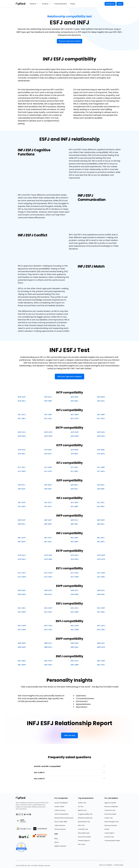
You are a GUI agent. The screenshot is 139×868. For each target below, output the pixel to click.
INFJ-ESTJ (48, 538)
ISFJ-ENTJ (48, 506)
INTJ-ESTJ (22, 415)
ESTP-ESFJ (75, 555)
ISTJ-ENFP (101, 467)
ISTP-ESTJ (48, 454)
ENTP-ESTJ (22, 432)
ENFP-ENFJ (75, 647)
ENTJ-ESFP (22, 630)
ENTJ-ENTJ (48, 626)
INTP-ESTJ (48, 397)
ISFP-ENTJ (75, 485)
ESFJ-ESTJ (75, 608)
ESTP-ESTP (101, 559)
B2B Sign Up (110, 4)
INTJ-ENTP (75, 415)
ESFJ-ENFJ (101, 612)
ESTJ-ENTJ (48, 577)
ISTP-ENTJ (101, 454)
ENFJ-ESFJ (101, 665)
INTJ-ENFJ (22, 419)
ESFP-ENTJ (48, 594)
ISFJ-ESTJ (48, 503)
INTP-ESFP (74, 397)
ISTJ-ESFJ (75, 467)
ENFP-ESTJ (48, 643)
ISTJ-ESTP (48, 471)
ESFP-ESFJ (101, 590)
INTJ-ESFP (48, 415)
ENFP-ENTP (22, 647)
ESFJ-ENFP (75, 612)
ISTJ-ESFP (48, 467)
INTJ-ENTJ (101, 419)
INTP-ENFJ (75, 401)
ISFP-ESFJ (74, 489)
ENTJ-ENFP (75, 630)
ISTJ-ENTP (22, 471)
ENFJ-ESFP (101, 661)
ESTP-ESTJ (22, 555)
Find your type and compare (69, 41)
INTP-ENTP (101, 397)
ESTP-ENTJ (22, 559)
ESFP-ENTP (22, 594)
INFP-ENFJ (74, 524)
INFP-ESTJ (75, 520)
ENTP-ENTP (48, 436)
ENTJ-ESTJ (101, 626)
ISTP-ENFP (101, 450)
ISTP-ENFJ (75, 454)
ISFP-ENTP (48, 485)
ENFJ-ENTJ (48, 665)
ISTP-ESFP (48, 450)
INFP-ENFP (48, 524)
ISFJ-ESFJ (101, 503)
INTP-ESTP (22, 397)
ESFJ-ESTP (48, 608)
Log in (120, 4)
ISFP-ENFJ (101, 485)
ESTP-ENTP (101, 555)
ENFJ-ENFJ (22, 661)
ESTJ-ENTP (22, 577)
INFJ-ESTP (22, 538)
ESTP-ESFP (48, 555)
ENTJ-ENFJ (101, 630)
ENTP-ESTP (48, 432)
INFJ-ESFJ (101, 538)
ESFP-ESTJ (75, 590)
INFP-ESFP (48, 520)
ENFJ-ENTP (22, 665)
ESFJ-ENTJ (48, 612)
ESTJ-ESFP (101, 573)
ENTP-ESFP (75, 432)
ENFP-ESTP (101, 647)
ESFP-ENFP (75, 594)
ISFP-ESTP (22, 489)
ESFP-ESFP (22, 590)
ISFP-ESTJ (22, 485)
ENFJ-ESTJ (75, 661)
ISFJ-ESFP (74, 503)
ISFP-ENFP (101, 489)
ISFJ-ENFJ (101, 506)
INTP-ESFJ (101, 401)
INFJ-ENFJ (101, 542)
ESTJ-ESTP (48, 573)
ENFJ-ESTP (48, 661)
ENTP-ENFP (75, 436)
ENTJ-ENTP (22, 626)
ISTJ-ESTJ (22, 467)
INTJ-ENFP (101, 415)
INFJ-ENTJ (48, 542)
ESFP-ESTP (48, 590)
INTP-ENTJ (22, 401)
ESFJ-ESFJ (22, 608)
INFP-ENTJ (22, 524)
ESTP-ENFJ (75, 559)
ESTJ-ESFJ (75, 573)
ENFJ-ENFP (75, 665)
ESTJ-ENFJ (101, 577)
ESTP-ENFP (48, 559)
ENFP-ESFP (75, 643)
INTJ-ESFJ (48, 419)
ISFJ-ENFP (74, 506)
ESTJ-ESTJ (22, 573)
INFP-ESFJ (101, 524)
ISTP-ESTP (22, 450)
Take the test (69, 735)
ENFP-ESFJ (101, 643)
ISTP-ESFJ (22, 454)
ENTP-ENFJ (22, 436)
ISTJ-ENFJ (75, 471)
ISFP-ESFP (48, 489)
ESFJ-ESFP (101, 608)
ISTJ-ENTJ (101, 471)
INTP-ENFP (48, 401)
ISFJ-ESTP (22, 503)
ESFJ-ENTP (22, 612)
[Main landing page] (21, 4)
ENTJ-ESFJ (48, 630)
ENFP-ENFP (22, 643)
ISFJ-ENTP (22, 506)
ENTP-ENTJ (101, 436)
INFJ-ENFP (74, 542)
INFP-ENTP (101, 520)
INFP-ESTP (22, 520)
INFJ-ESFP (74, 538)
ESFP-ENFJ (101, 594)
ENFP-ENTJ (48, 647)
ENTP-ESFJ (101, 432)
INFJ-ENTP (22, 542)
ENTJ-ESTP (75, 626)
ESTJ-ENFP (75, 577)
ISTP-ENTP (75, 450)
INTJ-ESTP (75, 419)
